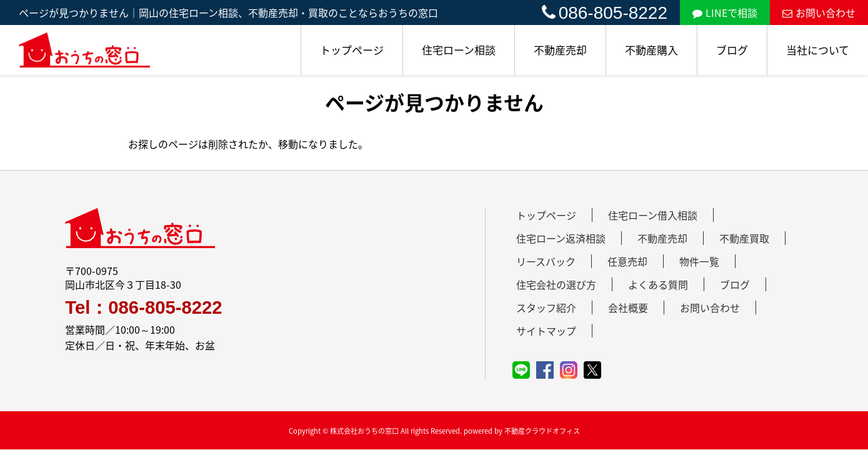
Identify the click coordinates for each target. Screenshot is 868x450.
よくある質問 (658, 284)
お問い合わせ (819, 12)
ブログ (732, 50)
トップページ (352, 50)
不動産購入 (651, 50)
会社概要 (628, 307)
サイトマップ (546, 331)
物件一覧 (699, 261)
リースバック (546, 261)
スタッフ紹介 (546, 307)
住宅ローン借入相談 (653, 215)
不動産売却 (560, 50)
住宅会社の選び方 (556, 284)
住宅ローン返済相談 (561, 238)
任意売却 (627, 261)
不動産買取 (744, 238)
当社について (818, 50)
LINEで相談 (725, 12)
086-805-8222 (605, 13)
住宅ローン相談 (459, 50)
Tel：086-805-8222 (143, 307)
